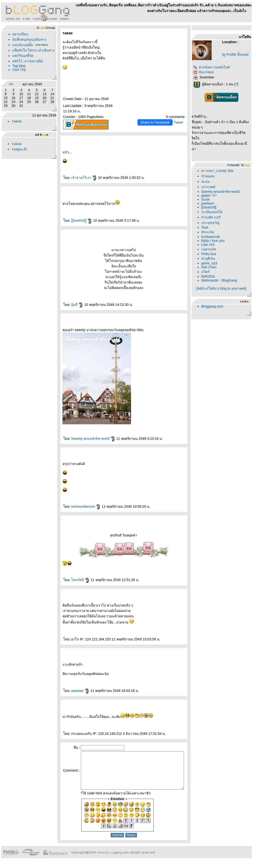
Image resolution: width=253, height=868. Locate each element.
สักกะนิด (209, 232)
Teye (207, 227)
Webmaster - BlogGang (221, 280)
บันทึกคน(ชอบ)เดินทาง (29, 39)
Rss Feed (205, 72)
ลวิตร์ (207, 272)
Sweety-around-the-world (86, 439)
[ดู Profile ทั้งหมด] (236, 54)
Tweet (180, 122)
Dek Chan (211, 267)
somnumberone (78, 506)
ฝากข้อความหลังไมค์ (213, 67)
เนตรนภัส (210, 249)
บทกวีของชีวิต (23, 61)
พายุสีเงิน (210, 259)
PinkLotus (211, 254)
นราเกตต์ (210, 187)
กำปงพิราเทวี (213, 217)
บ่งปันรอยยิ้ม (23, 45)
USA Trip (19, 75)
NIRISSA (210, 276)
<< (10, 90)
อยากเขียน (20, 34)
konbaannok (212, 237)
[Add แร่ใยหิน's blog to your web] (222, 288)
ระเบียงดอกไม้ (214, 212)
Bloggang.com (214, 306)
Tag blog (19, 71)
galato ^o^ (211, 195)
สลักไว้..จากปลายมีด (28, 66)
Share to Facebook (157, 122)
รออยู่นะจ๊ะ (20, 155)
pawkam (209, 203)
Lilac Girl (210, 245)
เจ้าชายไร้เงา (77, 178)
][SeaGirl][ (74, 220)
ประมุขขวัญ (212, 223)
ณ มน (207, 181)
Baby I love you (215, 241)
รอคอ (17, 127)
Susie (207, 199)
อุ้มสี (70, 305)
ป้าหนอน (210, 176)
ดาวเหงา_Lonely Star (219, 171)
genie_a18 (211, 263)
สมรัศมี (73, 580)
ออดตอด (73, 691)
